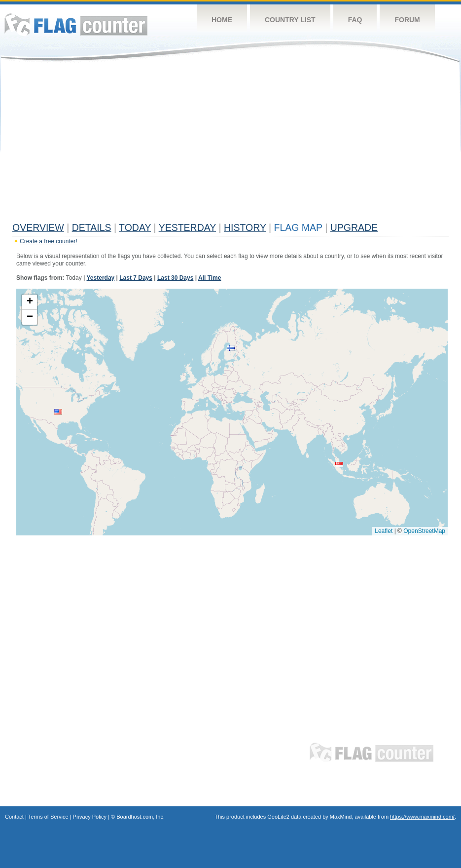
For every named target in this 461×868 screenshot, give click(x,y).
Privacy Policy (90, 817)
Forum (407, 20)
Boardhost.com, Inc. (141, 817)
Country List (290, 20)
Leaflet (384, 531)
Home (222, 20)
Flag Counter (76, 24)
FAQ (355, 20)
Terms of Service (48, 817)
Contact (14, 817)
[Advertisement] (230, 144)
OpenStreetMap (424, 531)
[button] (58, 412)
